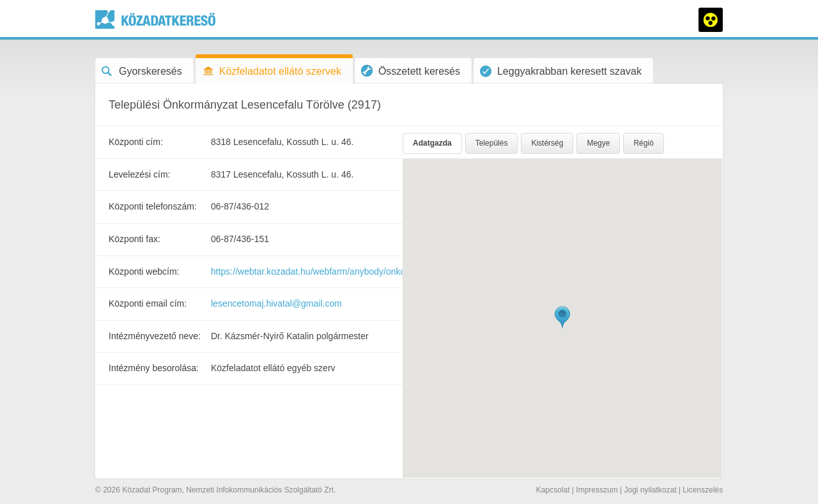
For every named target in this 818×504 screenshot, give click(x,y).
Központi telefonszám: (153, 206)
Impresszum (597, 490)
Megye (598, 143)
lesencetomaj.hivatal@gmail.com (276, 303)
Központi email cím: (148, 303)
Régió (643, 143)
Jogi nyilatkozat (650, 490)
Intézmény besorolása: (154, 368)
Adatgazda (432, 143)
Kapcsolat (553, 490)
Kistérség (547, 143)
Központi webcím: (144, 271)
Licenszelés (703, 490)
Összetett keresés (411, 71)
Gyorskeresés (142, 71)
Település (492, 143)
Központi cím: (136, 142)
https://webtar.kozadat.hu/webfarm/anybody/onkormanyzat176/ (335, 271)
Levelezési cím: (139, 174)
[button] (562, 318)
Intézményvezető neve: (155, 336)
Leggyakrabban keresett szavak (561, 71)
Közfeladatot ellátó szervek (272, 71)
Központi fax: (135, 239)
